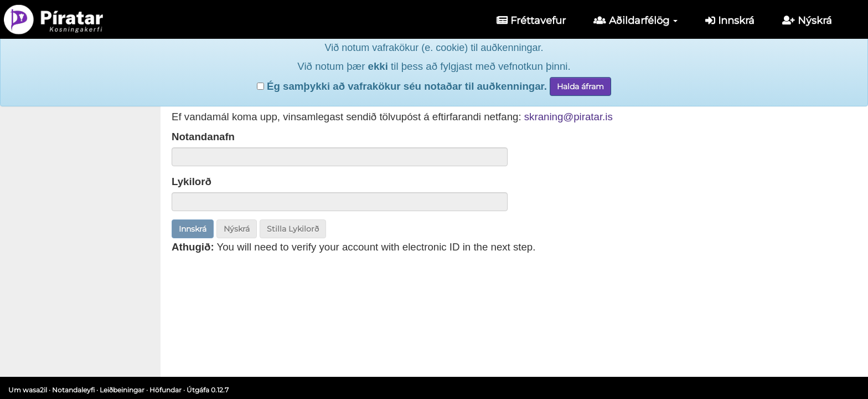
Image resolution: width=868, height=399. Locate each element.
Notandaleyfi (73, 390)
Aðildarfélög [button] (635, 21)
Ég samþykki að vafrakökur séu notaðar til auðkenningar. (402, 67)
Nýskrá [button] (237, 229)
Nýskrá (807, 21)
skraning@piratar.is (569, 117)
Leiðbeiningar (122, 390)
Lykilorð (192, 181)
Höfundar (166, 390)
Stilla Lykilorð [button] (293, 229)
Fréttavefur (531, 21)
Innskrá (730, 21)
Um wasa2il (28, 390)
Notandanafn (203, 137)
